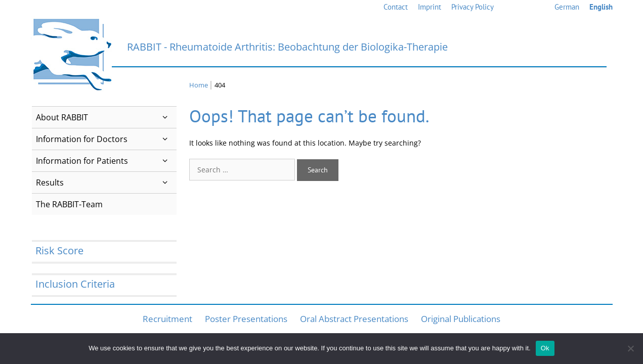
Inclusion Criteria (75, 284)
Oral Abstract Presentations (354, 319)
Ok (545, 348)
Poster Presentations (246, 319)
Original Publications (461, 319)
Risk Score (59, 251)
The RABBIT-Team (69, 204)
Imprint (430, 7)
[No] (630, 348)
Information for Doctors (106, 139)
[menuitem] (567, 7)
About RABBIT (106, 117)
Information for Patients (106, 161)
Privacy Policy (473, 7)
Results (106, 183)
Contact (396, 7)
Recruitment (167, 319)
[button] (165, 117)
